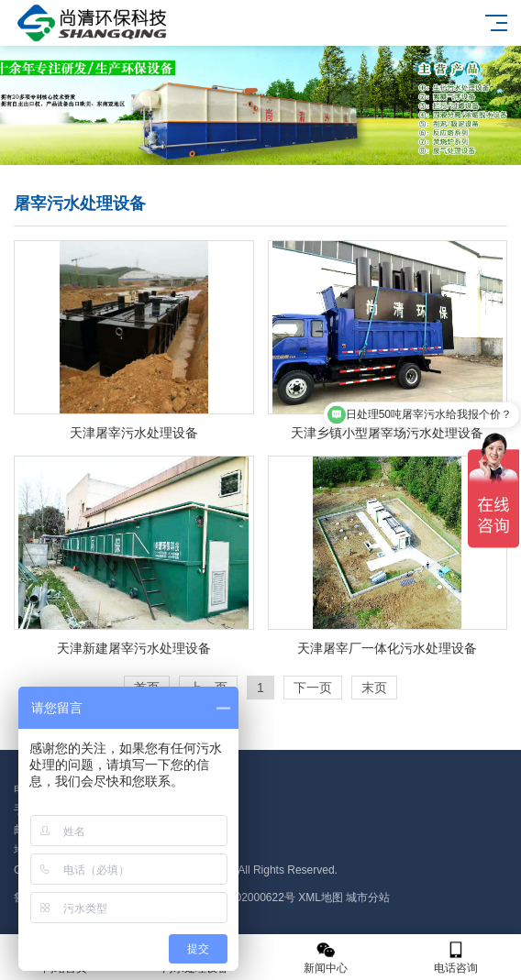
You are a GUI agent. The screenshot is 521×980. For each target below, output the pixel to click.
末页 (374, 688)
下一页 (313, 688)
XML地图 (321, 897)
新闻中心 (326, 958)
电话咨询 (456, 958)
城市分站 (368, 897)
